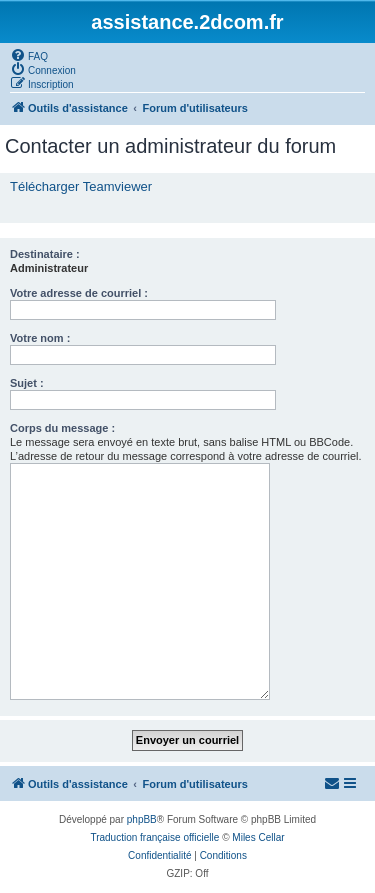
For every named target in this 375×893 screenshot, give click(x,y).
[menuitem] (29, 55)
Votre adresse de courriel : (79, 293)
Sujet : (27, 383)
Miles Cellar (258, 837)
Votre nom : (40, 338)
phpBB (142, 819)
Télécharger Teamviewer (81, 186)
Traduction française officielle (154, 837)
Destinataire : (45, 254)
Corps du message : (62, 428)
